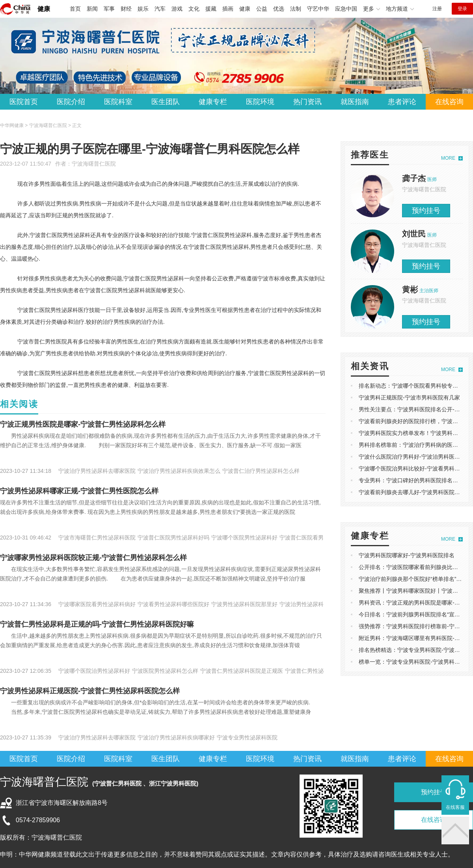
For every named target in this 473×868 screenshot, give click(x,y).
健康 (44, 9)
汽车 (160, 9)
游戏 (177, 9)
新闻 (92, 9)
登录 (462, 9)
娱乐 (143, 9)
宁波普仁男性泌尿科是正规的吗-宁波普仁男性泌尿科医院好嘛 (97, 624)
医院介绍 (71, 102)
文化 (194, 9)
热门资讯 (307, 102)
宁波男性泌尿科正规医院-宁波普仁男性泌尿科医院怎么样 (90, 691)
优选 (279, 9)
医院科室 (118, 102)
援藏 (211, 9)
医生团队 (166, 102)
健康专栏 (213, 102)
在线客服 (455, 807)
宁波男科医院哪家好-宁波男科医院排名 (407, 555)
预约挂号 (426, 211)
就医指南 (355, 102)
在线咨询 (449, 102)
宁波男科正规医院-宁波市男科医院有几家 (409, 398)
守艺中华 (318, 9)
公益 (262, 9)
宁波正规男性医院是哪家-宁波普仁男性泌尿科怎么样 (83, 424)
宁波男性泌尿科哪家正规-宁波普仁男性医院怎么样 (79, 491)
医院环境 (260, 102)
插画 (228, 9)
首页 (75, 9)
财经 (126, 9)
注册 (437, 9)
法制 (296, 9)
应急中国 (346, 9)
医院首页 (24, 102)
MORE (448, 158)
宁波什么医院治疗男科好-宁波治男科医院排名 (415, 457)
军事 (109, 9)
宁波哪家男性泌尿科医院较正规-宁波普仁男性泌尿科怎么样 (93, 558)
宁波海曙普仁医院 (94, 164)
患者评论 (402, 102)
